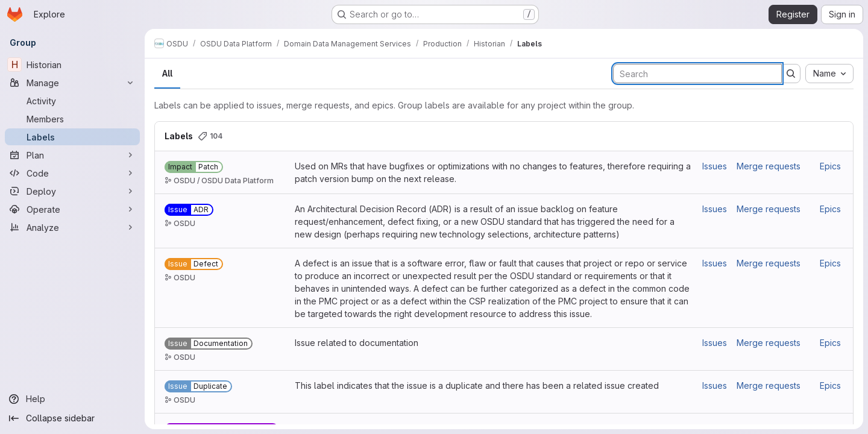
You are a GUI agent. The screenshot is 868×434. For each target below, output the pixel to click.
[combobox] (829, 74)
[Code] (72, 173)
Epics (830, 166)
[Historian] (72, 64)
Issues (715, 166)
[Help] (72, 399)
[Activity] (72, 101)
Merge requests (769, 166)
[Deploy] (72, 191)
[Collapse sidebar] (72, 418)
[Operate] (72, 209)
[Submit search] (791, 74)
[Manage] (72, 83)
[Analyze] (72, 227)
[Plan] (72, 155)
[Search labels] (697, 74)
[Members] (72, 119)
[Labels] (72, 137)
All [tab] (167, 73)
